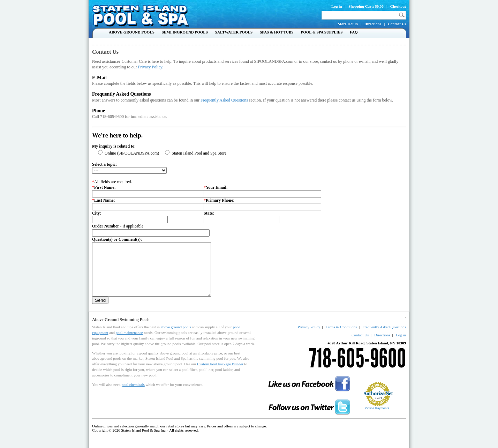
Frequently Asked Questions (224, 100)
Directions (373, 24)
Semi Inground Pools (185, 32)
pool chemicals (133, 395)
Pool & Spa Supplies (322, 32)
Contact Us (397, 24)
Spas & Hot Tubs (277, 32)
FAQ (354, 32)
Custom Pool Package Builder (220, 374)
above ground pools (176, 337)
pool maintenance (129, 343)
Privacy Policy (150, 67)
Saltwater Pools (234, 32)
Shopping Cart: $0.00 (366, 6)
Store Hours (348, 24)
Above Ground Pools (132, 32)
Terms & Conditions (341, 337)
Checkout (398, 6)
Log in (337, 6)
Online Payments (377, 419)
